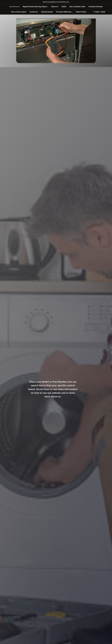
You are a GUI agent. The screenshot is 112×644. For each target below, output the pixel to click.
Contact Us (34, 12)
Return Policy (81, 12)
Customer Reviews (96, 7)
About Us (55, 7)
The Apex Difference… (64, 12)
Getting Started (47, 12)
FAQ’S (64, 7)
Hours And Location (19, 12)
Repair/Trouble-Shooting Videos (35, 7)
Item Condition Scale (77, 7)
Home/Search (14, 7)
